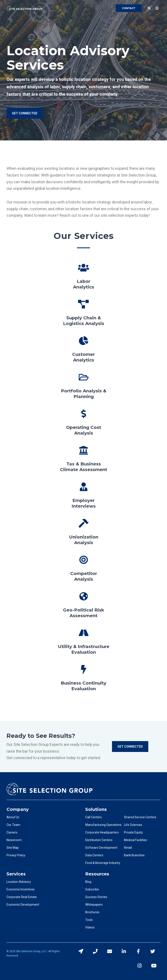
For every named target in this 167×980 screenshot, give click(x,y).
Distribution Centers (99, 840)
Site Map (13, 848)
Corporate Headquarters (102, 832)
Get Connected (130, 747)
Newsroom (14, 840)
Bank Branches (134, 855)
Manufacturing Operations (103, 825)
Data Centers (94, 855)
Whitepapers (94, 905)
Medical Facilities (135, 840)
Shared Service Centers (140, 817)
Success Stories (96, 897)
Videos (90, 927)
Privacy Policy (16, 855)
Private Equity (133, 832)
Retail (128, 848)
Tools (89, 920)
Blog (88, 882)
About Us (13, 817)
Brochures (92, 912)
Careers (12, 832)
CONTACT (129, 8)
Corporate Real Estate (22, 897)
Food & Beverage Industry (103, 863)
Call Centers (94, 817)
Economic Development (23, 905)
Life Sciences (133, 825)
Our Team (13, 825)
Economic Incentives (21, 889)
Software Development (101, 848)
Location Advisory (19, 882)
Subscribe (92, 889)
